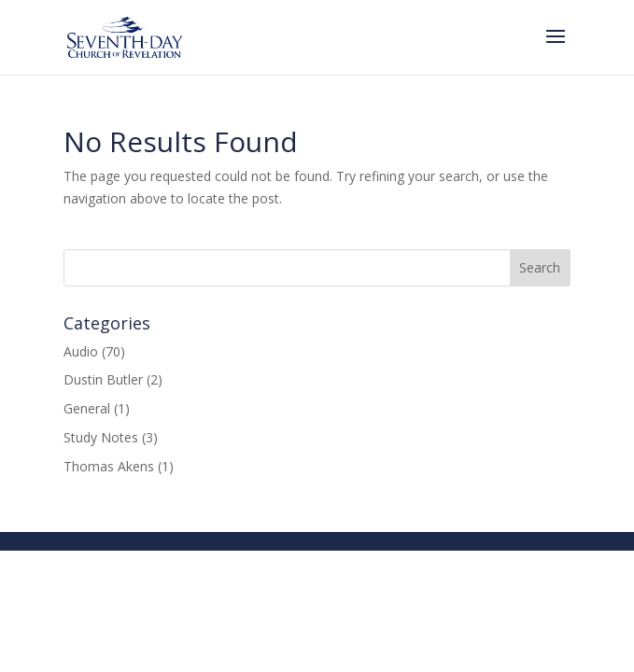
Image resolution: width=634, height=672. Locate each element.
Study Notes (101, 437)
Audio (81, 351)
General (87, 408)
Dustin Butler (103, 379)
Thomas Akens (109, 466)
